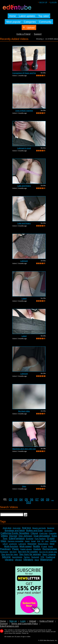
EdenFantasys (17, 538)
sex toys (13, 552)
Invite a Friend (23, 34)
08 (42, 499)
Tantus (27, 557)
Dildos (4, 536)
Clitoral (34, 533)
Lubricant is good (24, 148)
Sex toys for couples (28, 552)
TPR (42, 557)
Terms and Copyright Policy (25, 624)
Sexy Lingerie (49, 554)
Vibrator (18, 560)
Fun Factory (40, 539)
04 (21, 499)
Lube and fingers (24, 186)
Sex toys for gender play (48, 552)
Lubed (24, 298)
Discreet (13, 536)
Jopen (27, 541)
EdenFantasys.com (9, 626)
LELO (5, 544)
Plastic (16, 549)
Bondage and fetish (15, 531)
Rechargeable (50, 549)
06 (32, 499)
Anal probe (17, 528)
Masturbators (43, 544)
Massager (32, 544)
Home (3, 621)
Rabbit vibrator (26, 549)
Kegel (33, 541)
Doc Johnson (25, 536)
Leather (53, 541)
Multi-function (11, 546)
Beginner (51, 528)
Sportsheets (17, 557)
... (53, 499)
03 (16, 499)
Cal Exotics (48, 531)
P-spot (44, 546)
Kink (39, 541)
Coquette (53, 533)
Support (38, 34)
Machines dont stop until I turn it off (24, 449)
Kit (43, 541)
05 (26, 499)
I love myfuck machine (24, 111)
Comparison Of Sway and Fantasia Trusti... (24, 73)
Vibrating (9, 560)
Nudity (36, 546)
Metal (52, 544)
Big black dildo (24, 411)
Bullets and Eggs (34, 531)
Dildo (24, 486)
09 (48, 499)
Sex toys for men (10, 554)
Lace (47, 541)
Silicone (6, 557)
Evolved (30, 539)
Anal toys (27, 528)
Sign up (43, 2)
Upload (33, 621)
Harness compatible (16, 541)
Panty (51, 547)
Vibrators (28, 560)
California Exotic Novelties (15, 533)
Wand (37, 560)
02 (10, 499)
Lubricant (24, 261)
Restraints (4, 552)
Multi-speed (26, 546)
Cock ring (43, 533)
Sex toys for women (30, 554)
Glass (4, 541)
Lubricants (22, 544)
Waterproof (46, 560)
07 (37, 499)
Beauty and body (39, 528)
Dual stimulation (42, 536)
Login (53, 2)
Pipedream (5, 549)
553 (29, 502)
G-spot (51, 538)
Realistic (37, 549)
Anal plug (7, 528)
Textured (35, 557)
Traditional (50, 557)
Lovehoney (13, 544)
